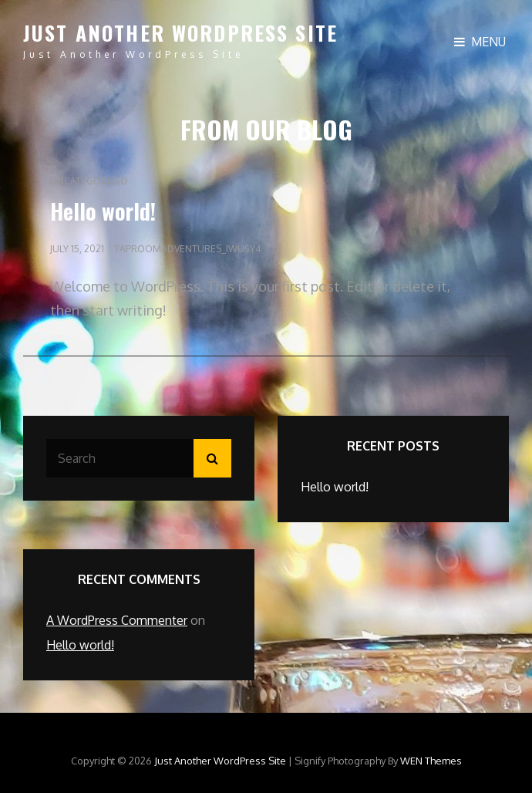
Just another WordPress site (180, 33)
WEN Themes (431, 761)
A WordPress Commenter (117, 620)
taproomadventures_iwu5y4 (187, 249)
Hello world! (103, 211)
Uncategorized (89, 181)
